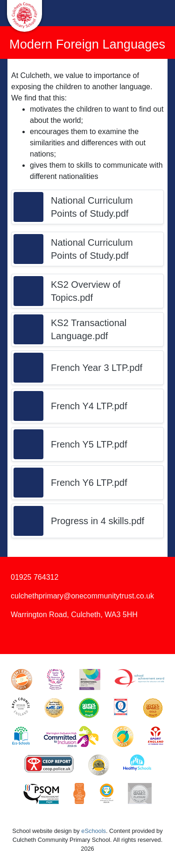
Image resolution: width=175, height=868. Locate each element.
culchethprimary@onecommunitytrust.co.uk (82, 596)
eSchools (94, 831)
